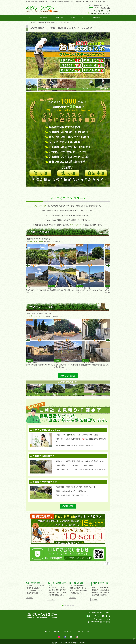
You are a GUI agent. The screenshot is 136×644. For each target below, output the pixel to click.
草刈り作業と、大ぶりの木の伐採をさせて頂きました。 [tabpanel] (96, 269)
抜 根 (76, 89)
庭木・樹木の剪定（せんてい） (57, 582)
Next (108, 265)
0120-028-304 (102, 8)
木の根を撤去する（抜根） (99, 582)
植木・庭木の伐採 (76, 581)
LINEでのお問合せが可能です (99, 14)
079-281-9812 (103, 11)
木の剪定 (37, 89)
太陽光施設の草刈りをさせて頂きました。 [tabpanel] (68, 269)
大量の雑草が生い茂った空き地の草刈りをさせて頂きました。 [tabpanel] (40, 269)
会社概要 (56, 630)
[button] (109, 561)
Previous (28, 265)
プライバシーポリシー (82, 630)
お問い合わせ (67, 630)
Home (48, 630)
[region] (68, 55)
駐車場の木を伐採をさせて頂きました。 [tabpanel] (40, 342)
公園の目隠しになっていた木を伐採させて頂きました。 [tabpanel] (68, 343)
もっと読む (29, 595)
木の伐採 (57, 89)
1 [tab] (67, 295)
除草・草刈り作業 (33, 581)
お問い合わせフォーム (70, 434)
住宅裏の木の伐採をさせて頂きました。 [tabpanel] (96, 342)
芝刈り (95, 89)
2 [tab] (69, 295)
